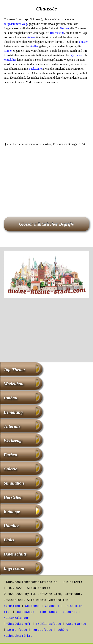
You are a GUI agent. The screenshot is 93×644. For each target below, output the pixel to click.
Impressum (14, 568)
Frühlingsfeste (48, 624)
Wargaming (12, 606)
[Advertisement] (46, 114)
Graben (64, 28)
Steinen (31, 37)
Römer (8, 51)
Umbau (10, 398)
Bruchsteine (57, 33)
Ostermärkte (76, 624)
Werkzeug (13, 440)
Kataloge (12, 511)
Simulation (14, 483)
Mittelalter (10, 60)
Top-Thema (14, 370)
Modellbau (14, 384)
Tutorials (12, 426)
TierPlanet (48, 612)
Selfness (32, 606)
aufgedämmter (12, 24)
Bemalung (13, 412)
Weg (24, 24)
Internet (70, 612)
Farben (10, 455)
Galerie (10, 469)
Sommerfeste (17, 630)
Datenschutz (15, 554)
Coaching (52, 606)
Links (9, 540)
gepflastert (77, 55)
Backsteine (35, 69)
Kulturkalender (16, 618)
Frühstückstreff (17, 624)
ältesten (84, 42)
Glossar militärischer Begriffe (47, 224)
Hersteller (13, 497)
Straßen (34, 46)
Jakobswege (25, 612)
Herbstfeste (42, 630)
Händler (11, 526)
